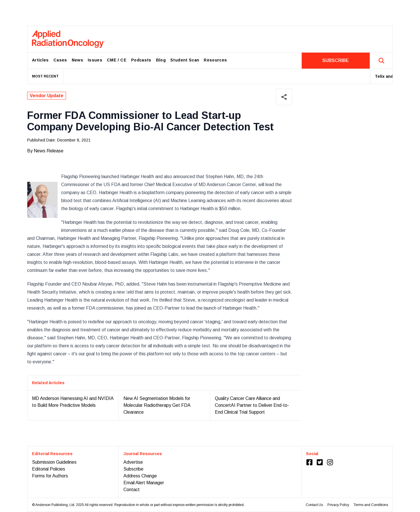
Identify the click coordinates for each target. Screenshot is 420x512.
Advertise (133, 462)
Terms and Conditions (371, 505)
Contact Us (314, 505)
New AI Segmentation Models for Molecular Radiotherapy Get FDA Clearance (157, 405)
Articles (40, 60)
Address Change (140, 476)
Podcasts (141, 60)
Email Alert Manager (144, 483)
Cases (60, 60)
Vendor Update (47, 96)
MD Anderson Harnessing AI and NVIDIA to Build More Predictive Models (73, 402)
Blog (161, 60)
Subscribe (133, 469)
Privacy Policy (338, 505)
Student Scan (185, 60)
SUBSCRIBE (336, 60)
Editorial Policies (49, 469)
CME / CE (117, 60)
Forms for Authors (50, 476)
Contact (132, 490)
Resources (215, 60)
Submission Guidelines (54, 462)
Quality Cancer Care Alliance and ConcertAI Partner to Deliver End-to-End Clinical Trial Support (252, 405)
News (77, 60)
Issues (95, 60)
